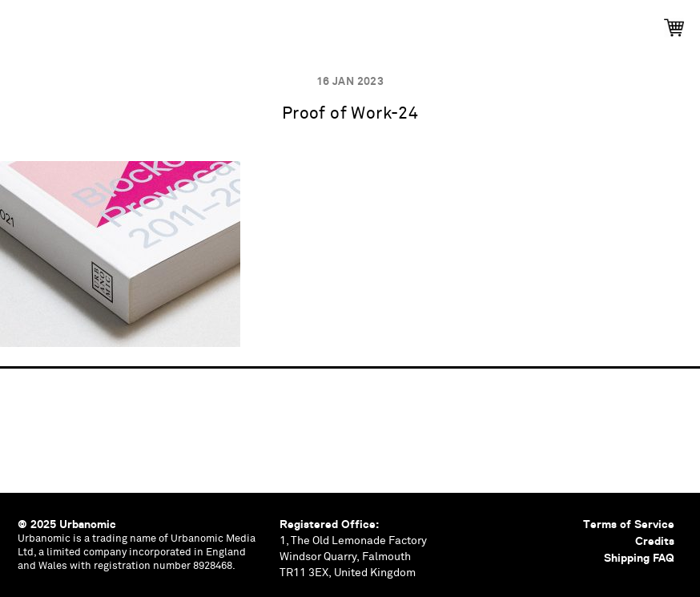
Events (195, 22)
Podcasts (296, 22)
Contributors (531, 22)
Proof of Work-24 (350, 114)
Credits (655, 541)
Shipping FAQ (639, 558)
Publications (86, 22)
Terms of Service (629, 524)
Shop (636, 22)
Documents (407, 22)
